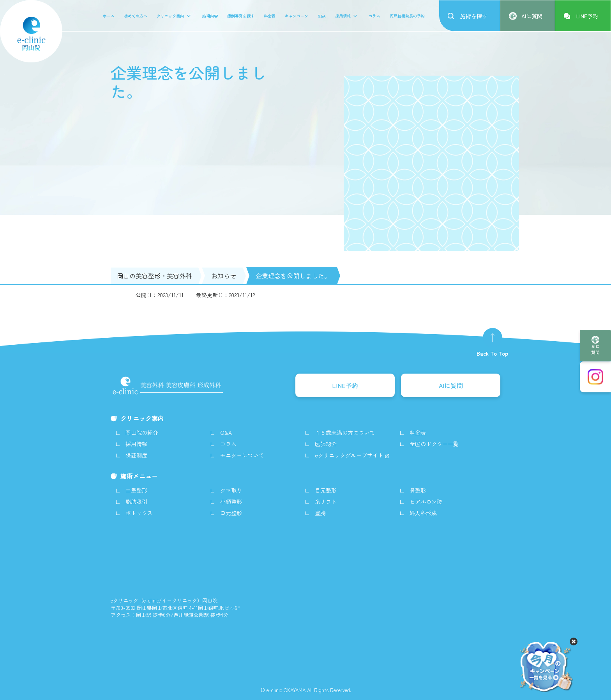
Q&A (322, 16)
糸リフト (326, 502)
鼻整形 (418, 490)
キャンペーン (297, 16)
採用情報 (343, 16)
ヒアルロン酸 (426, 502)
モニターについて (242, 455)
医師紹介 (326, 444)
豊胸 (320, 513)
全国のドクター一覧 (434, 444)
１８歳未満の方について (345, 432)
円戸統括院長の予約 (407, 16)
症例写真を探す (241, 16)
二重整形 (136, 490)
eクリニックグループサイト (350, 455)
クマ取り (231, 490)
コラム (374, 16)
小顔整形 (231, 502)
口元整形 (231, 513)
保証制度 (136, 455)
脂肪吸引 (136, 502)
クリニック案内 (170, 16)
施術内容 (210, 16)
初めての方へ (136, 16)
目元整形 (326, 490)
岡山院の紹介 (142, 432)
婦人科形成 (423, 513)
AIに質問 (595, 349)
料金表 (270, 16)
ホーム (109, 16)
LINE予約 (345, 385)
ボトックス (139, 513)
